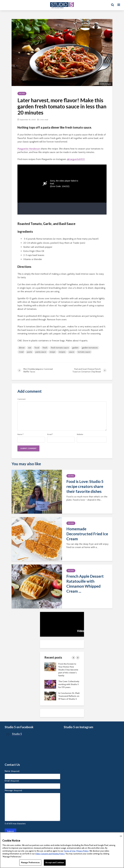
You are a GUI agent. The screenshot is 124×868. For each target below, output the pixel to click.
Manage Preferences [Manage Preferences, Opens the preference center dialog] (30, 862)
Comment (21, 399)
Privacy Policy (82, 851)
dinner (22, 348)
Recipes (22, 94)
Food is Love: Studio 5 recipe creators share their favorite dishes (85, 486)
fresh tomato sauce (60, 348)
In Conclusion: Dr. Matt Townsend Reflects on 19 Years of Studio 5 (69, 696)
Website (80, 434)
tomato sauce (84, 352)
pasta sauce (41, 352)
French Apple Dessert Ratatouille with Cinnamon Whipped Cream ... (85, 584)
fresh (45, 348)
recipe (52, 352)
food (37, 348)
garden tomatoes (90, 348)
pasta (29, 352)
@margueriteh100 (76, 159)
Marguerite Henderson (29, 149)
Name (20, 434)
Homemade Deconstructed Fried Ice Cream (87, 534)
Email (50, 434)
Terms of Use (70, 851)
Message (13, 790)
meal (21, 352)
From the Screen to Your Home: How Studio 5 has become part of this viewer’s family (68, 670)
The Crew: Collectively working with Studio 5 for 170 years (69, 684)
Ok (121, 836)
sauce (72, 352)
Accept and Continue (55, 862)
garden (75, 348)
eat (30, 348)
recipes (62, 352)
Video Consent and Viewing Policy (50, 854)
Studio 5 (17, 734)
